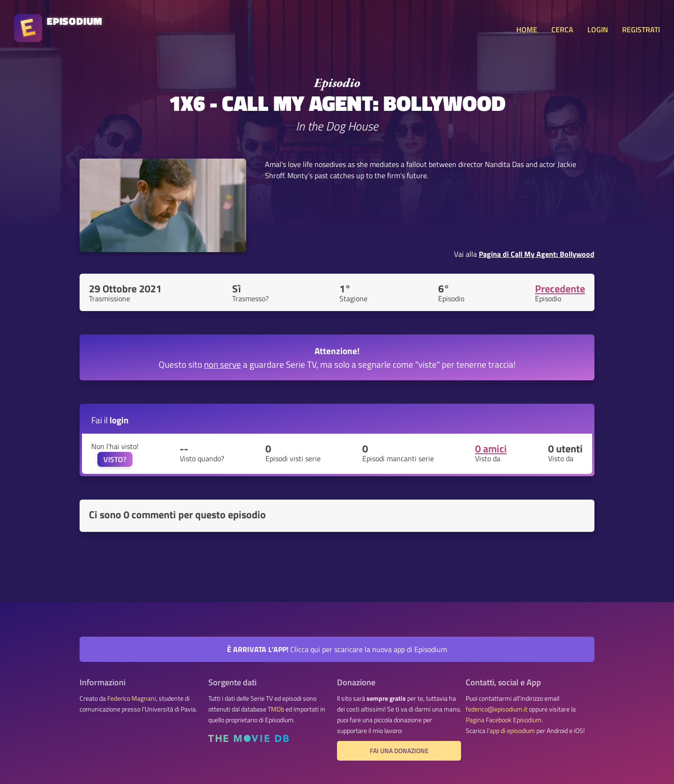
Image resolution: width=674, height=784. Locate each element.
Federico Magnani (132, 698)
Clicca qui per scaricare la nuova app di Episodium (337, 649)
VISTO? (115, 459)
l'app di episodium (511, 731)
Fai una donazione (399, 751)
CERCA (562, 29)
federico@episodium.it (497, 709)
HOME (527, 29)
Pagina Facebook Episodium (504, 720)
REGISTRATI (641, 29)
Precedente (560, 289)
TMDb (276, 709)
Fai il (110, 420)
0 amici (491, 449)
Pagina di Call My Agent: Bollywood (537, 254)
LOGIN (598, 29)
